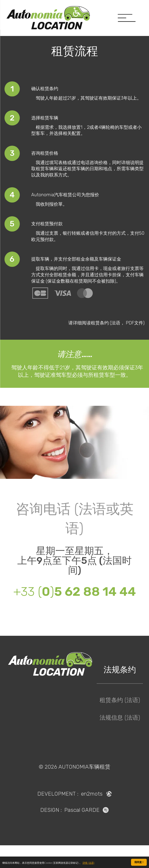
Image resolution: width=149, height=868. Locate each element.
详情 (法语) (88, 863)
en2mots (96, 817)
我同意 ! (139, 862)
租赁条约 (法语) (120, 723)
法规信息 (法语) (120, 741)
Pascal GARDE (87, 833)
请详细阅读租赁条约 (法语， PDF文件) (106, 346)
